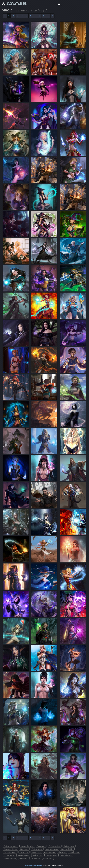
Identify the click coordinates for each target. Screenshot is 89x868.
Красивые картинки (33, 865)
